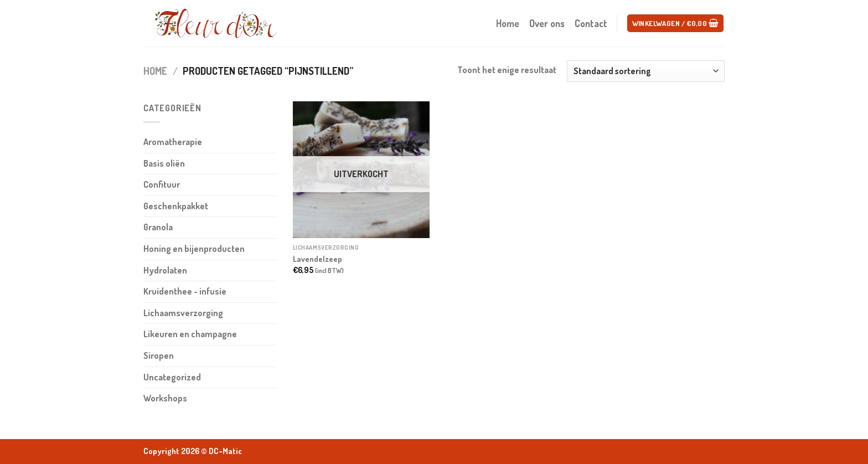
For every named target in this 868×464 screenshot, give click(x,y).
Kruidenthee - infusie (185, 291)
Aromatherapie (173, 142)
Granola (158, 227)
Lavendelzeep (317, 259)
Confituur (162, 184)
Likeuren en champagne (190, 334)
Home (508, 23)
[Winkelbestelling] (646, 71)
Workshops (165, 398)
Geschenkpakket (176, 206)
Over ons (547, 23)
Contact (591, 23)
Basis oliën (164, 163)
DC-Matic (225, 451)
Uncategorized (172, 377)
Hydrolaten (165, 270)
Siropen (159, 355)
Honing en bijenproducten (194, 249)
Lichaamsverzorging (183, 313)
